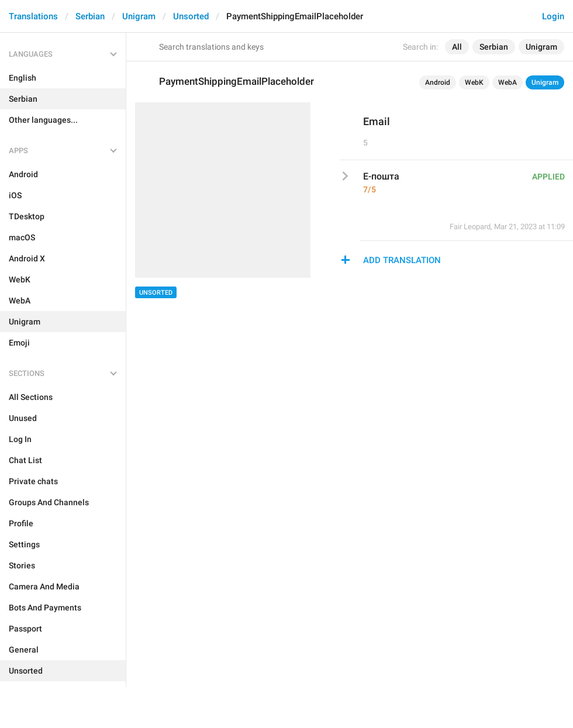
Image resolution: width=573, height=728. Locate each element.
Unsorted (191, 16)
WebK (474, 82)
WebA (508, 82)
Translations (33, 16)
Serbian (90, 16)
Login (553, 16)
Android (438, 82)
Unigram (139, 16)
